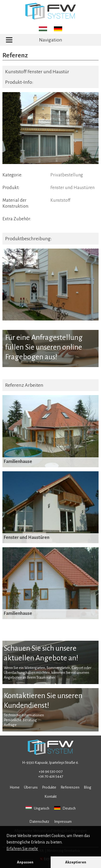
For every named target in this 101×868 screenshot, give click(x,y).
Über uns (31, 787)
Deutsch (65, 808)
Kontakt (50, 796)
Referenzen (70, 787)
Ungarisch (37, 808)
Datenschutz (39, 822)
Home (15, 787)
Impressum (63, 822)
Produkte (49, 787)
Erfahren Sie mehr (22, 849)
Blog (88, 787)
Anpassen (25, 862)
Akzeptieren (76, 862)
